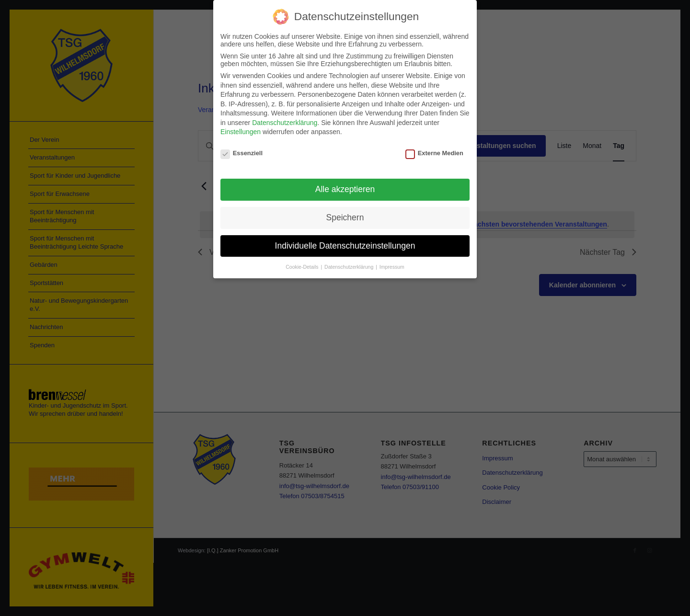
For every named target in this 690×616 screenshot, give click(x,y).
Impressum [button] (392, 266)
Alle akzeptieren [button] (345, 189)
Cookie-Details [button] (303, 266)
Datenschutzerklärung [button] (350, 266)
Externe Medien (434, 153)
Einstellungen (241, 132)
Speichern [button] (345, 217)
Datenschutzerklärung (285, 123)
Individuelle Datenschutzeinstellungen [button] (345, 245)
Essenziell (241, 153)
